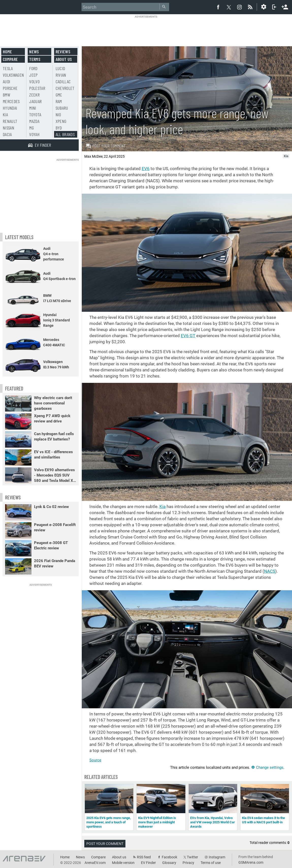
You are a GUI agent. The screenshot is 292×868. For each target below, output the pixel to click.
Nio (58, 114)
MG (31, 128)
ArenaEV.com (95, 863)
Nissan (9, 128)
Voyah (34, 134)
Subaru (62, 108)
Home (7, 52)
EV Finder (148, 863)
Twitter (192, 857)
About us (64, 59)
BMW (6, 95)
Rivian (61, 75)
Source (95, 760)
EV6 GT (188, 336)
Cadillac (63, 81)
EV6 (146, 169)
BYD (59, 128)
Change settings (267, 767)
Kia (163, 506)
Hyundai (10, 108)
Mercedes (11, 101)
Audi (6, 81)
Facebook (169, 857)
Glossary (169, 863)
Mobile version (123, 863)
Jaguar (35, 101)
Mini (33, 108)
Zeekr (34, 95)
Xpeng (61, 121)
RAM (59, 101)
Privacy (188, 863)
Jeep (33, 75)
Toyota (35, 114)
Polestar (37, 88)
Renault (10, 121)
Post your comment (106, 146)
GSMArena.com (251, 862)
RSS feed (144, 857)
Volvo (34, 81)
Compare (10, 59)
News (34, 52)
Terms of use (211, 863)
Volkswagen (13, 75)
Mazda (34, 121)
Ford (33, 68)
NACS (270, 571)
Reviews (63, 52)
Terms (35, 59)
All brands (65, 134)
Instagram (217, 857)
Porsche (10, 88)
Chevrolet (65, 88)
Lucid (60, 68)
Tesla (8, 68)
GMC (59, 95)
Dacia (7, 134)
